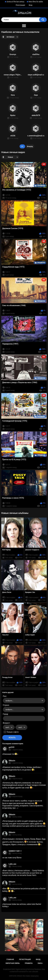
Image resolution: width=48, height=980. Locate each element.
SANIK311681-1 (15, 851)
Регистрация (20, 5)
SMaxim (12, 761)
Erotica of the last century (15, 2)
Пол (5, 696)
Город (5, 714)
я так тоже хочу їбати (12, 858)
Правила (29, 963)
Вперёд (30, 146)
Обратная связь (13, 963)
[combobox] (24, 701)
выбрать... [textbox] (10, 701)
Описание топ (10, 754)
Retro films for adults (36, 2)
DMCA (40, 963)
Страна (6, 705)
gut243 (12, 747)
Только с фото (13, 732)
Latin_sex (12, 864)
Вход (31, 5)
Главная (10, 959)
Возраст (6, 723)
